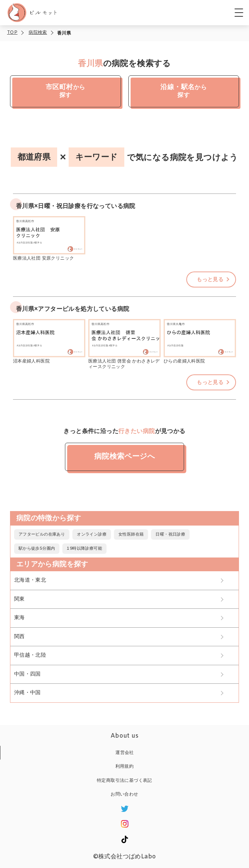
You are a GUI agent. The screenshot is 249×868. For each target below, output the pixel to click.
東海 (19, 618)
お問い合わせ (124, 794)
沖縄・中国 (27, 693)
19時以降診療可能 (84, 549)
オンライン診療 (92, 534)
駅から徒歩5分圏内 (37, 549)
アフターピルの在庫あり (42, 534)
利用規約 (125, 767)
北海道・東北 (30, 580)
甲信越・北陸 (30, 655)
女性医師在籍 (131, 534)
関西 (19, 637)
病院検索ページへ (124, 457)
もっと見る (210, 280)
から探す (65, 90)
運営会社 (125, 753)
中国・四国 (27, 674)
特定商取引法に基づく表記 (124, 781)
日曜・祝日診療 (170, 534)
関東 (19, 599)
